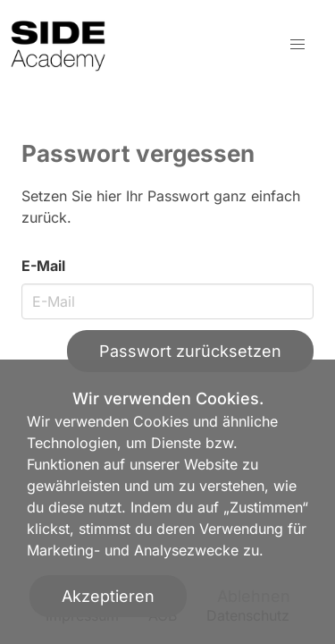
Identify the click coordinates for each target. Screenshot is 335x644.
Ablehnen (254, 596)
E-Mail (43, 266)
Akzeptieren (108, 596)
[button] (297, 45)
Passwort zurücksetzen (190, 351)
